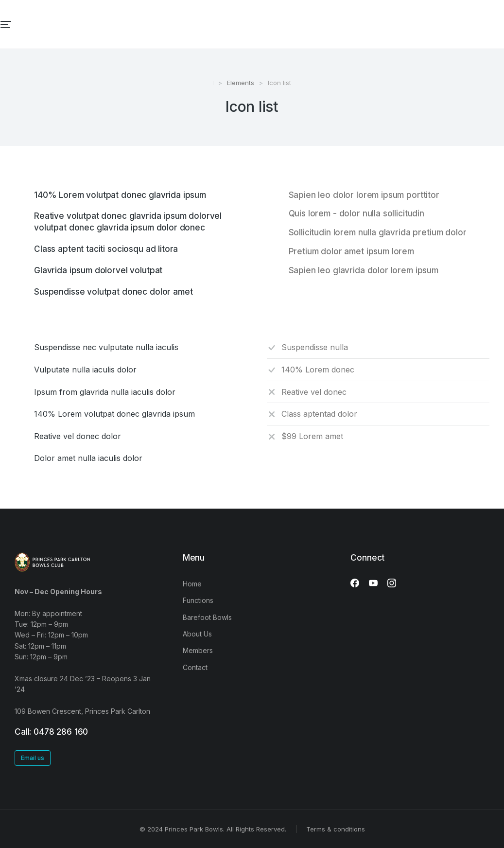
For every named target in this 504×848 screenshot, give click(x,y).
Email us (33, 758)
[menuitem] (188, 24)
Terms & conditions (336, 829)
